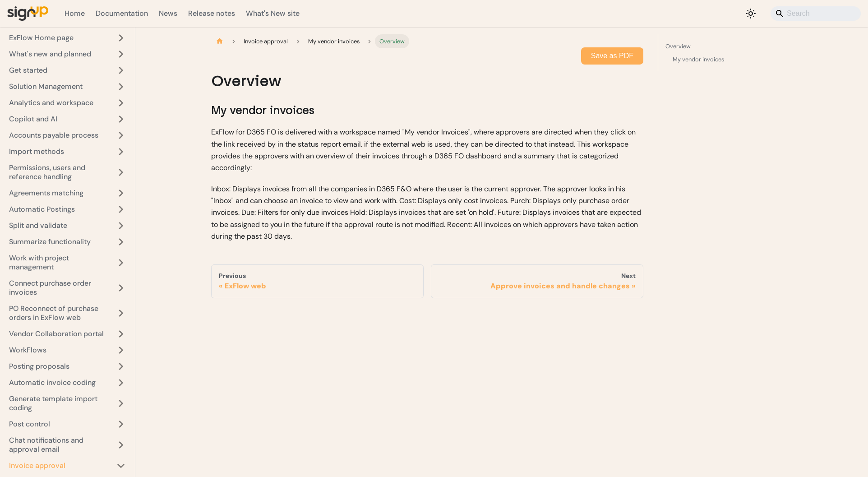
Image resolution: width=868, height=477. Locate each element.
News (168, 13)
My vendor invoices (698, 59)
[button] (67, 38)
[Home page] (220, 41)
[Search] (816, 14)
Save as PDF (612, 56)
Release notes (212, 13)
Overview (727, 46)
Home (75, 13)
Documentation (122, 13)
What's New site (273, 13)
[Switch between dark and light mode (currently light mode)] (751, 14)
